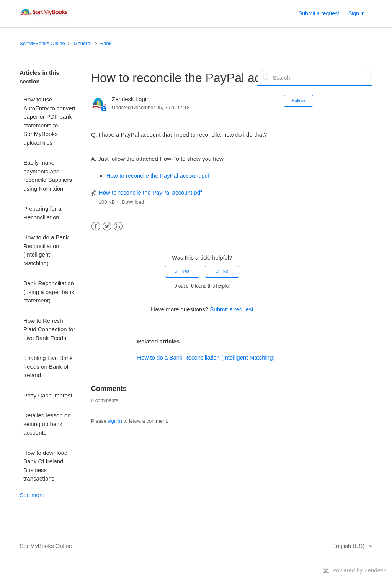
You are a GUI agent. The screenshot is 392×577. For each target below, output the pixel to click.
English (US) (349, 546)
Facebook (96, 226)
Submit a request (319, 13)
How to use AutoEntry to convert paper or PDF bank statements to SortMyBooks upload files (49, 121)
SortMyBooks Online (42, 43)
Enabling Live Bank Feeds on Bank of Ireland (48, 366)
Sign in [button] (357, 13)
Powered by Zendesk (359, 570)
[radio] (182, 271)
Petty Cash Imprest (48, 395)
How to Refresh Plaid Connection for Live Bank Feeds (49, 329)
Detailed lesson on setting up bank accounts (47, 424)
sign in (115, 421)
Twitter (107, 226)
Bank (106, 43)
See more (32, 495)
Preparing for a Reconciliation (42, 213)
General (83, 43)
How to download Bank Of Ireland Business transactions (45, 466)
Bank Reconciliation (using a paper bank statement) (49, 292)
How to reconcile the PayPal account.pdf (158, 176)
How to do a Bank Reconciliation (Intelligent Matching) (46, 250)
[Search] (315, 78)
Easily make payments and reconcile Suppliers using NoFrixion (48, 176)
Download (133, 202)
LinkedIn (118, 226)
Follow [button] (298, 101)
